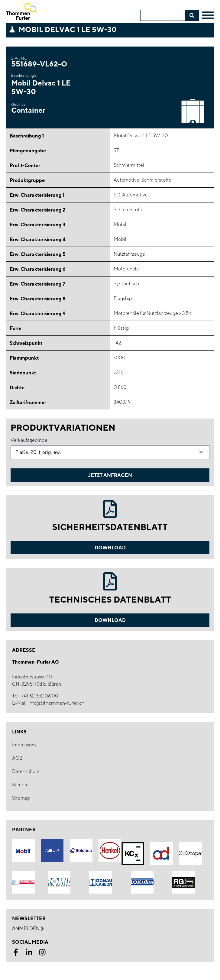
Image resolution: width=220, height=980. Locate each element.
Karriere (20, 785)
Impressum (24, 745)
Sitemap (21, 798)
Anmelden (28, 929)
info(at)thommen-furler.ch (56, 703)
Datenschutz (26, 771)
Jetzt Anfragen (110, 475)
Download (110, 548)
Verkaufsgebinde (29, 440)
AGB (17, 758)
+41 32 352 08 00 (40, 696)
